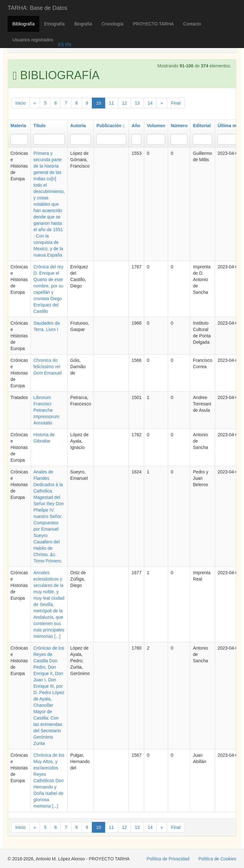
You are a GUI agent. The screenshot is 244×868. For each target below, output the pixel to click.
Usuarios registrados (33, 40)
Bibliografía (24, 24)
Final (176, 103)
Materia (18, 126)
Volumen (156, 126)
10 (98, 103)
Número (179, 126)
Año (136, 126)
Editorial (202, 126)
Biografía (83, 24)
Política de (217, 859)
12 (125, 103)
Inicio (20, 103)
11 (112, 103)
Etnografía (54, 24)
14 (150, 103)
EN (68, 45)
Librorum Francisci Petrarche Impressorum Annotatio (46, 410)
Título (39, 126)
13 (137, 103)
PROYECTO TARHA (153, 24)
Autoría (78, 126)
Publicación (110, 126)
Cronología (113, 24)
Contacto (192, 24)
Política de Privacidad (168, 859)
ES (61, 45)
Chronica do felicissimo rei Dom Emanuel (47, 367)
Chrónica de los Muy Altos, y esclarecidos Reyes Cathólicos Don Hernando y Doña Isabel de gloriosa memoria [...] (49, 781)
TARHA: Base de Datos (37, 8)
